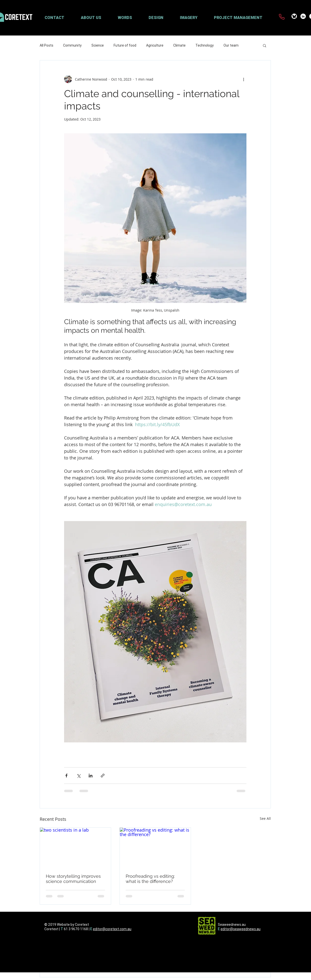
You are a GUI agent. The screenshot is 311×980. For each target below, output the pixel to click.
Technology (205, 45)
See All (265, 818)
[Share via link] (103, 776)
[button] (97, 17)
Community (72, 45)
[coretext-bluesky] (294, 16)
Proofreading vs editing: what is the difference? (150, 879)
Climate (179, 45)
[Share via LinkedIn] (91, 776)
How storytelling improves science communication (73, 879)
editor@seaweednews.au (241, 929)
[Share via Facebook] (66, 776)
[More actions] (243, 79)
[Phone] (282, 17)
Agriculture (155, 45)
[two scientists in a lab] (75, 848)
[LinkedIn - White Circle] (303, 16)
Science (98, 45)
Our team (231, 45)
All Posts (46, 45)
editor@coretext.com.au (112, 929)
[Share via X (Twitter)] (78, 776)
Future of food (125, 45)
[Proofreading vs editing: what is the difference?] (155, 848)
